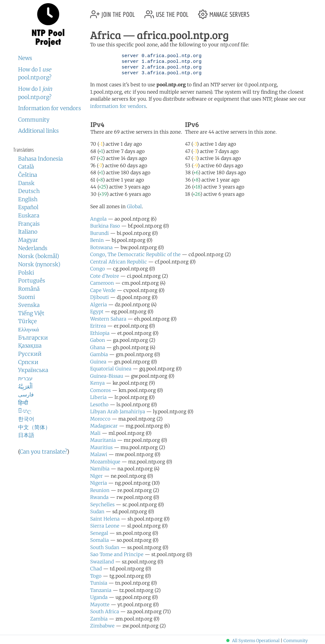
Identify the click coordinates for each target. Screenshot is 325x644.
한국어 (26, 419)
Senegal (99, 533)
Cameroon (102, 283)
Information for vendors (50, 108)
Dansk (26, 183)
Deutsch (29, 191)
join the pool (113, 12)
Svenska (29, 305)
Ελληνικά (29, 329)
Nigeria (99, 483)
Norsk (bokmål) (39, 256)
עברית (25, 378)
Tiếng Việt (31, 313)
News (25, 58)
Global (134, 206)
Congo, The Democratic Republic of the (135, 254)
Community (34, 120)
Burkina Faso (105, 226)
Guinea (98, 362)
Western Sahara (108, 319)
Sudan (97, 511)
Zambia (99, 619)
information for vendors (118, 106)
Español (28, 207)
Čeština (28, 175)
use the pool (166, 12)
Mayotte (100, 604)
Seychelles (102, 505)
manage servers (224, 12)
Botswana (101, 247)
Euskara (29, 216)
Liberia (98, 397)
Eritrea (98, 326)
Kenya (97, 383)
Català (26, 167)
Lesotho (99, 405)
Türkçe (27, 321)
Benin (97, 240)
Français (29, 224)
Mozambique (105, 462)
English (28, 199)
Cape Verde (103, 290)
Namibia (100, 469)
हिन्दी (23, 403)
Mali (95, 433)
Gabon (98, 340)
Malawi (99, 454)
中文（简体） (34, 427)
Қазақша (30, 346)
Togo (96, 576)
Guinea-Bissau (107, 376)
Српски (28, 362)
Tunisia (99, 583)
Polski (26, 273)
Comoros (100, 390)
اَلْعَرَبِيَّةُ (25, 387)
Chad (96, 569)
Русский (30, 354)
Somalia (99, 540)
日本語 (26, 435)
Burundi (99, 233)
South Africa (105, 611)
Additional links (38, 131)
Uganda (99, 597)
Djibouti (99, 297)
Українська (33, 370)
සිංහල (25, 411)
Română (29, 289)
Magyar (28, 240)
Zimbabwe (102, 626)
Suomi (27, 297)
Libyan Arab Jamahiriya (118, 412)
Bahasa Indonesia (40, 159)
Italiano (28, 232)
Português (32, 281)
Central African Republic (119, 262)
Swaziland (102, 562)
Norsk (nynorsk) (39, 264)
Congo (98, 269)
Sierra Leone (105, 526)
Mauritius (101, 447)
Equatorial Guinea (111, 369)
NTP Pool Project (48, 25)
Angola (98, 219)
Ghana (98, 347)
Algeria (99, 305)
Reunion (100, 490)
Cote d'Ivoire (105, 276)
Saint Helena (105, 519)
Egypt (97, 312)
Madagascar (104, 426)
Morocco (100, 419)
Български (33, 338)
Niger (96, 476)
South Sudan (105, 547)
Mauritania (103, 440)
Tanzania (101, 590)
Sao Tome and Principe (117, 554)
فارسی (26, 395)
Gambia (99, 354)
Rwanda (99, 497)
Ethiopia (100, 333)
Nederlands (33, 248)
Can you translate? (43, 452)
